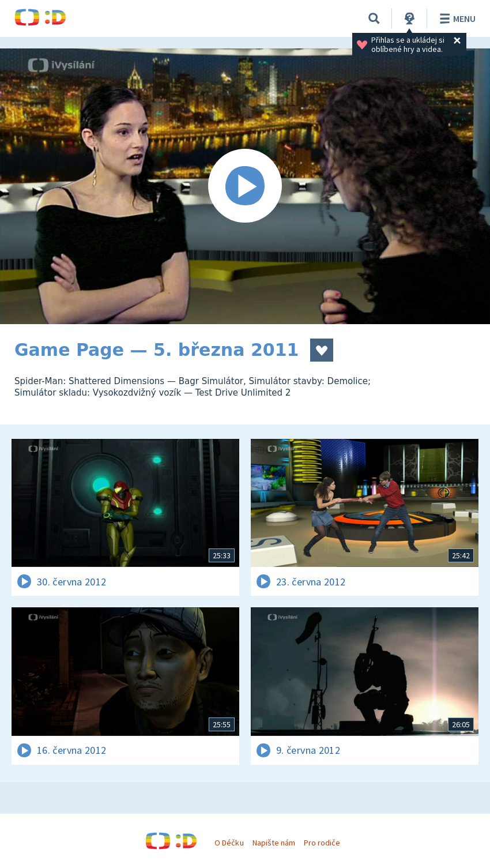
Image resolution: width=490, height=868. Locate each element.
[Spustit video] (245, 186)
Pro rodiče (322, 843)
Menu (456, 18)
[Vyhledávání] (374, 18)
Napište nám (274, 843)
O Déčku (229, 843)
